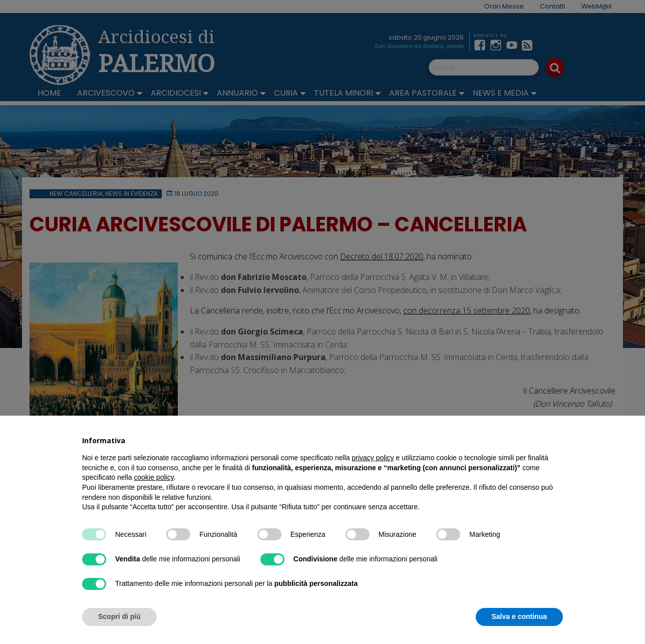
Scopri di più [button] (119, 616)
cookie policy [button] (154, 477)
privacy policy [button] (373, 458)
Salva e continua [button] (519, 616)
